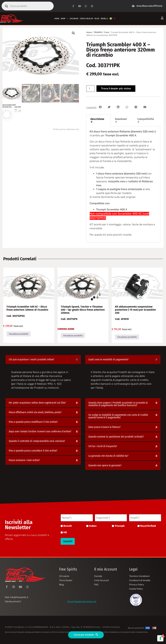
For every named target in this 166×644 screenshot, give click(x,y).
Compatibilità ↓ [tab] (146, 120)
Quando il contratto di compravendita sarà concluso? (37, 441)
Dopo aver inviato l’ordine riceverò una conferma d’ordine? (40, 431)
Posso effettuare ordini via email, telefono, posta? (35, 412)
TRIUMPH (98, 32)
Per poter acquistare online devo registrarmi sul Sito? (37, 403)
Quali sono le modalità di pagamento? (108, 359)
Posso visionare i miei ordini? (24, 460)
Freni (107, 32)
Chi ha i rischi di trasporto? (103, 446)
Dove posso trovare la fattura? (104, 427)
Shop (65, 19)
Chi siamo (74, 19)
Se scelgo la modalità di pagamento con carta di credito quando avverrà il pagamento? (118, 416)
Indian (93, 525)
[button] (73, 33)
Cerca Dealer (86, 19)
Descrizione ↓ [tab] (97, 120)
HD (65, 532)
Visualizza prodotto (19, 334)
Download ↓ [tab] (121, 120)
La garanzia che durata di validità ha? (108, 456)
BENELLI (104, 19)
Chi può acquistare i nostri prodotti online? (32, 359)
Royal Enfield (148, 525)
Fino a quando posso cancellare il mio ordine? (33, 451)
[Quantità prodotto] (91, 89)
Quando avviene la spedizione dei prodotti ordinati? (116, 437)
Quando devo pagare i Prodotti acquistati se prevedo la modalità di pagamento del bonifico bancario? (118, 404)
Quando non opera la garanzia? (105, 465)
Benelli (68, 525)
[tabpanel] (123, 184)
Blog (97, 19)
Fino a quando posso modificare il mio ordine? (33, 422)
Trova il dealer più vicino (117, 88)
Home (57, 19)
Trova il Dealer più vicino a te (82, 600)
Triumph (120, 525)
